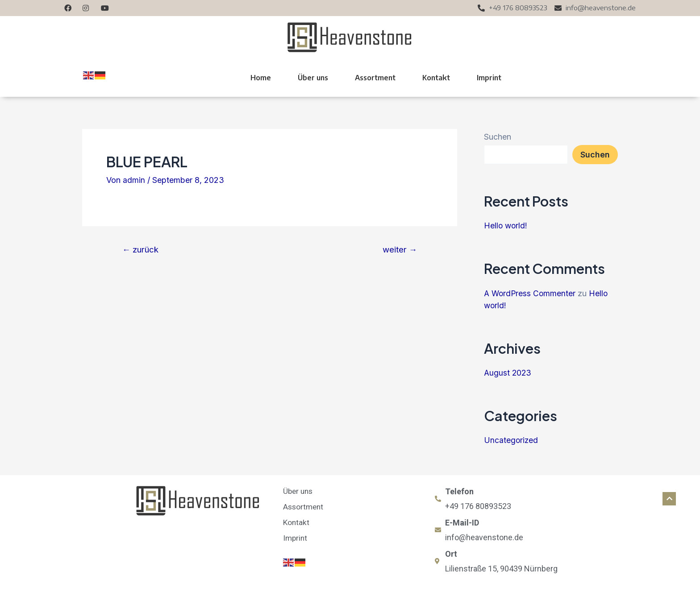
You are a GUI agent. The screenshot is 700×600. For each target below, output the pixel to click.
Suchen (498, 137)
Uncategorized (511, 440)
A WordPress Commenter (531, 293)
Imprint (489, 78)
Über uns (313, 78)
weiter (399, 250)
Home (261, 78)
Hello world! (506, 226)
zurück (142, 250)
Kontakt (436, 78)
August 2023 (508, 373)
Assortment (375, 78)
